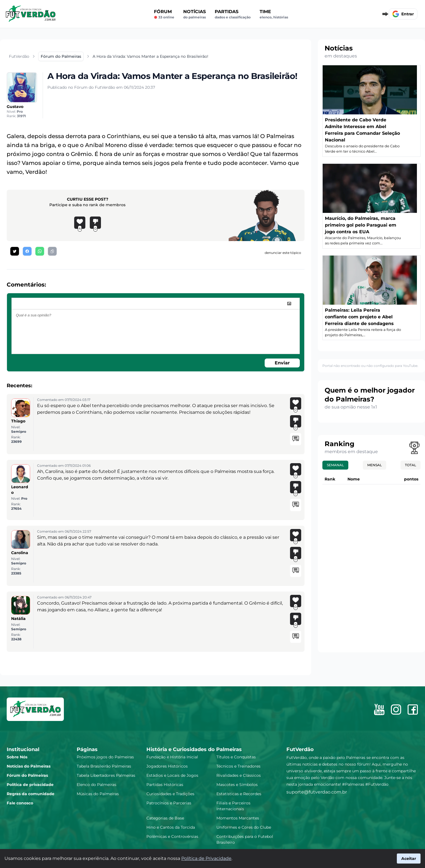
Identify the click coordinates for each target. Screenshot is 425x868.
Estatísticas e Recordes (239, 794)
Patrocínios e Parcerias (169, 803)
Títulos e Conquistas (236, 757)
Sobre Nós (17, 757)
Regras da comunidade (31, 794)
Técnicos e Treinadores (238, 766)
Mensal (375, 465)
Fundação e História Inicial (172, 757)
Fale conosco (20, 803)
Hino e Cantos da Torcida (171, 827)
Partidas (233, 14)
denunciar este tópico (283, 253)
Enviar (282, 363)
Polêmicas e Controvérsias (172, 836)
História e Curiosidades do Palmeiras (194, 749)
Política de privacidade (30, 785)
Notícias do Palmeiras (29, 766)
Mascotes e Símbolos (237, 785)
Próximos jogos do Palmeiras (105, 757)
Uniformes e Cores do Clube (244, 827)
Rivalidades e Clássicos (239, 775)
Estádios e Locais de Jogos (172, 775)
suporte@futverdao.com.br (317, 792)
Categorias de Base (165, 818)
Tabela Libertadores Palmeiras (106, 775)
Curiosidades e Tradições (170, 794)
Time (274, 14)
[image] (289, 304)
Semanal (335, 465)
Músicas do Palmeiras (98, 794)
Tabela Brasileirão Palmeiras (104, 766)
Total (410, 465)
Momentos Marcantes (238, 818)
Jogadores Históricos (167, 766)
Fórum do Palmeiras (27, 775)
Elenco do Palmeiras (96, 785)
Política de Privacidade (206, 858)
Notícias (195, 14)
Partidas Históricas (165, 785)
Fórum (164, 14)
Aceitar (409, 859)
